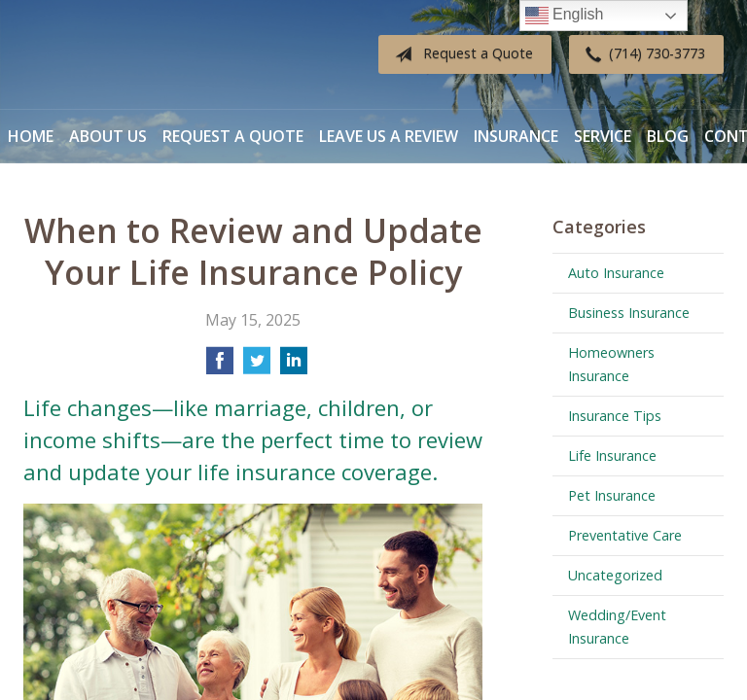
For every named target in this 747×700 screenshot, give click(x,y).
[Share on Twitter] (257, 367)
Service (603, 136)
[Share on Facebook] (220, 367)
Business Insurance (629, 313)
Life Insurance (612, 455)
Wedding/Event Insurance (617, 627)
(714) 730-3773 (641, 54)
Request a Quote (460, 54)
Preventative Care (625, 535)
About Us (108, 136)
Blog (668, 136)
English (565, 16)
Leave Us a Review (389, 136)
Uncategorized (615, 575)
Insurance (516, 136)
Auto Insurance (616, 273)
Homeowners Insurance (611, 364)
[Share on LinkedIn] (294, 367)
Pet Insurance (612, 495)
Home (31, 136)
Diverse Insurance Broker (145, 55)
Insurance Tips (615, 416)
